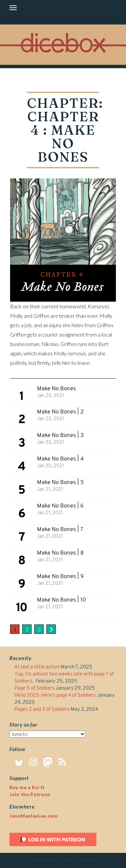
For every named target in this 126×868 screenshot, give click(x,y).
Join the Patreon (30, 794)
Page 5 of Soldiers (34, 688)
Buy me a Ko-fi (27, 787)
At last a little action (37, 667)
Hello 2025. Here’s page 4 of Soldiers (55, 696)
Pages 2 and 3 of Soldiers (42, 710)
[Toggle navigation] (13, 8)
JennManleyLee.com (34, 816)
